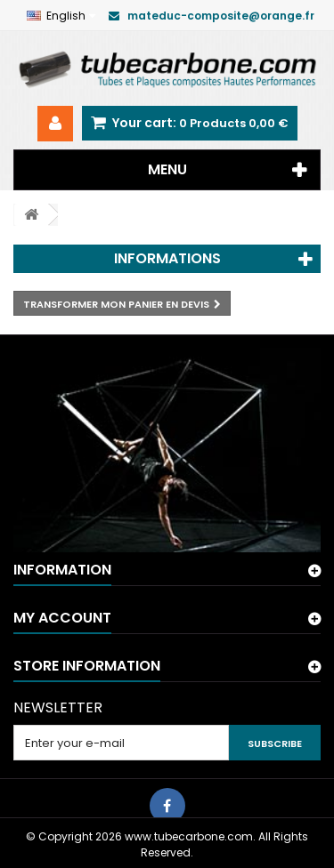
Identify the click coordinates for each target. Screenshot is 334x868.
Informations (167, 258)
